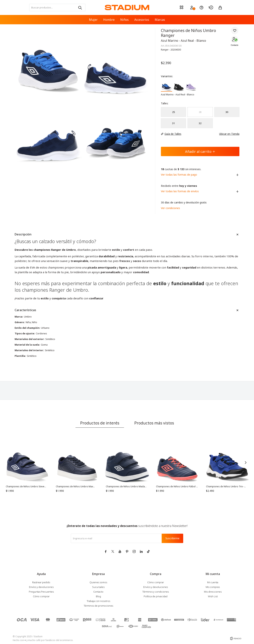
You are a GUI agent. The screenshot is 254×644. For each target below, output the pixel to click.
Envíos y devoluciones (41, 587)
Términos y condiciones (156, 592)
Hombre (109, 20)
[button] (80, 7)
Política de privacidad (156, 596)
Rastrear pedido (41, 582)
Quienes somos (98, 582)
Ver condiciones (170, 208)
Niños (124, 20)
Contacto (235, 45)
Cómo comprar (41, 596)
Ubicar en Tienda (227, 134)
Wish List (213, 596)
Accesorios (142, 20)
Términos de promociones (98, 606)
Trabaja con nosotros (98, 601)
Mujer (93, 20)
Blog (98, 596)
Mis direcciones (213, 592)
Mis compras (213, 587)
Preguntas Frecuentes (41, 592)
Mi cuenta (213, 582)
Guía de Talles (173, 134)
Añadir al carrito (200, 151)
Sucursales (98, 587)
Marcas (160, 20)
